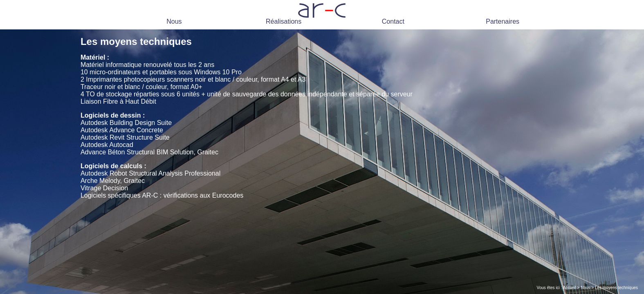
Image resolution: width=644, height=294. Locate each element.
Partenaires (503, 21)
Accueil (570, 288)
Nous (174, 21)
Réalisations (284, 21)
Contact (393, 21)
